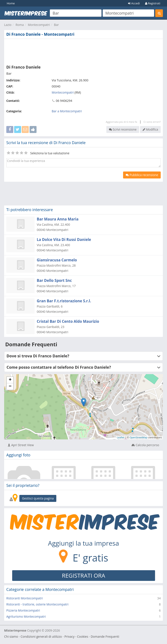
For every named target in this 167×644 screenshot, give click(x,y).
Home (11, 3)
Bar (56, 25)
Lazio (8, 25)
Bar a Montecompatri (67, 111)
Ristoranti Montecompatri (25, 598)
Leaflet (121, 437)
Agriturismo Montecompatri (26, 616)
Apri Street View (21, 445)
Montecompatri (39, 25)
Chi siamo (11, 636)
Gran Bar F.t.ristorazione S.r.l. (64, 301)
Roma (20, 25)
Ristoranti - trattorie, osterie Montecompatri (37, 604)
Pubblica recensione (142, 175)
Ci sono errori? (152, 122)
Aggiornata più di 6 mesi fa (121, 122)
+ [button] (10, 380)
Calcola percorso (145, 445)
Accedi (134, 3)
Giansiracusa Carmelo (57, 260)
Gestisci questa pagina (38, 498)
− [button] (10, 387)
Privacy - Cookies (76, 636)
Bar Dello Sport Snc (54, 280)
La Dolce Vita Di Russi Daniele (64, 240)
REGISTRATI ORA (84, 575)
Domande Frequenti (105, 636)
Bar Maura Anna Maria (58, 219)
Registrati (153, 3)
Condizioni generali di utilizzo (41, 636)
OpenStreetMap (139, 437)
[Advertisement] (83, 51)
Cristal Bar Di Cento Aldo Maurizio (68, 321)
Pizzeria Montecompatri (23, 610)
